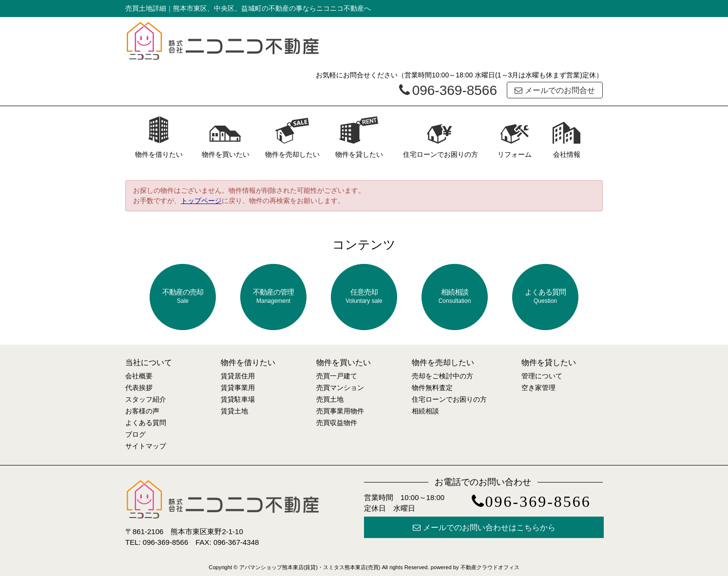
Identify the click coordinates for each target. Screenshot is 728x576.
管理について (542, 376)
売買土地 (330, 399)
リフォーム (515, 137)
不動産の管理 (273, 296)
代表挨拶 (139, 388)
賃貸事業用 (238, 388)
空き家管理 (538, 388)
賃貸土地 (234, 411)
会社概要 (139, 376)
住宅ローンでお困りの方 (441, 137)
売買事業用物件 (340, 411)
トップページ (201, 201)
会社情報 (567, 137)
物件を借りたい (159, 137)
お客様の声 (142, 411)
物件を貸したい (359, 137)
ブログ (135, 434)
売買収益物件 (337, 423)
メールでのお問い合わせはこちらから (484, 528)
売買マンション (340, 388)
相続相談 (455, 296)
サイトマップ (146, 446)
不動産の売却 (183, 296)
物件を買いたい (226, 137)
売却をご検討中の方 (442, 376)
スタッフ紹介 (146, 399)
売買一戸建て (337, 376)
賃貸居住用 (238, 376)
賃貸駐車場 (238, 399)
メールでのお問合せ (555, 90)
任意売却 (364, 296)
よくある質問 (545, 296)
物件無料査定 (432, 388)
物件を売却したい (292, 137)
